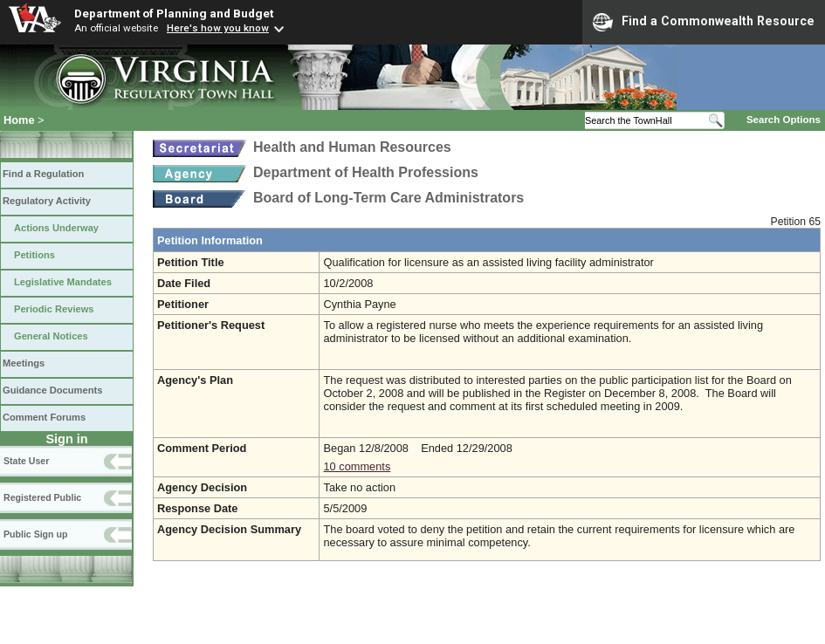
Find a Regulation (43, 174)
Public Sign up (35, 534)
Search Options (784, 120)
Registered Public (42, 497)
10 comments (357, 466)
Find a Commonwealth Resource (704, 22)
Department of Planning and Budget (174, 13)
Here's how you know (218, 28)
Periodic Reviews (54, 309)
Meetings (24, 363)
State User (26, 461)
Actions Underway (56, 228)
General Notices (51, 336)
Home (19, 120)
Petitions (34, 255)
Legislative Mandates (63, 282)
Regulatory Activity (47, 201)
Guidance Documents (52, 390)
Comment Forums (44, 417)
